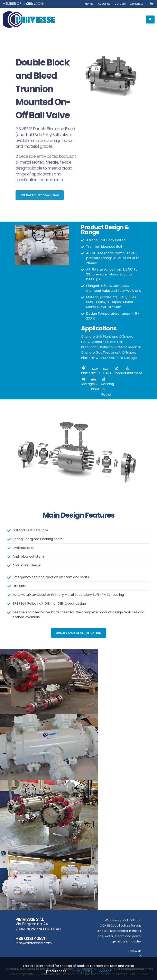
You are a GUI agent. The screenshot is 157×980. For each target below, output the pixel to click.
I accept (104, 971)
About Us (104, 4)
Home (89, 4)
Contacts (137, 4)
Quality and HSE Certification (78, 633)
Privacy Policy (82, 971)
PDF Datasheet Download (40, 198)
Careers (120, 4)
